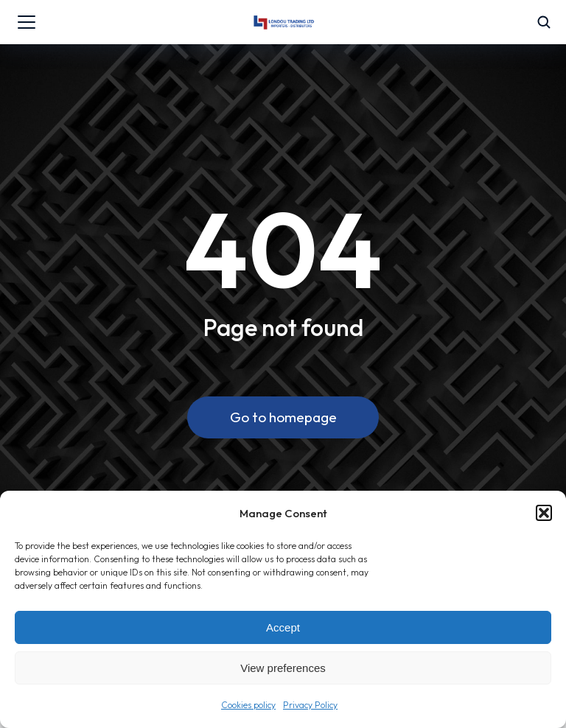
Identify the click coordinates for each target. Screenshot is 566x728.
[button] (544, 513)
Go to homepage (283, 417)
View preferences (283, 668)
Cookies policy (248, 705)
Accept (283, 627)
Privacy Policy (310, 705)
